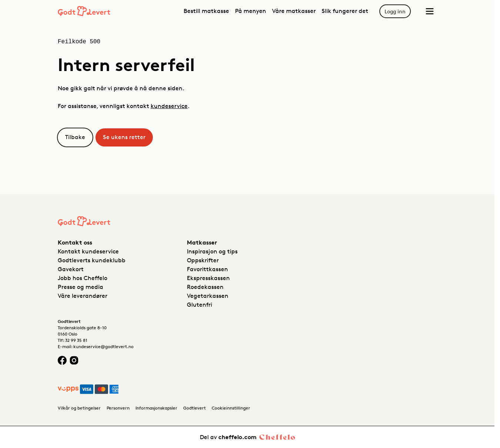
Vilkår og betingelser (79, 408)
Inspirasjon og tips (212, 251)
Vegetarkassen (208, 296)
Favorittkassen (207, 269)
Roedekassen (205, 287)
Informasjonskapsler (156, 408)
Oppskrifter (203, 260)
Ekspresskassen (208, 278)
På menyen (251, 11)
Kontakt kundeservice (88, 251)
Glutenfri (199, 305)
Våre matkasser (294, 11)
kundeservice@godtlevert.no (103, 346)
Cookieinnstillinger (231, 408)
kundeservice (169, 106)
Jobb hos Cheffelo (83, 278)
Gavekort (71, 269)
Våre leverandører (83, 296)
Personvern (118, 408)
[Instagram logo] (74, 360)
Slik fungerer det (345, 11)
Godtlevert (194, 408)
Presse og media (80, 287)
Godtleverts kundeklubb (92, 260)
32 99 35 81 (76, 340)
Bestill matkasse (206, 11)
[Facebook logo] (62, 360)
